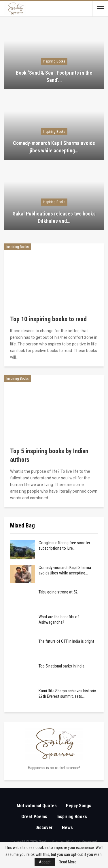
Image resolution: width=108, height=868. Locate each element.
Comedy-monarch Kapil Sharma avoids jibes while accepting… (54, 147)
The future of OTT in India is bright (66, 641)
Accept (45, 862)
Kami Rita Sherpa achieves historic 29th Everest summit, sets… (67, 694)
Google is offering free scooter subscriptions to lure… (64, 545)
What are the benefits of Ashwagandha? (59, 620)
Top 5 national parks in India (61, 666)
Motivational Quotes (37, 806)
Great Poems (34, 817)
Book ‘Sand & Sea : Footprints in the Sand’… (54, 76)
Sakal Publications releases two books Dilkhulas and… (54, 217)
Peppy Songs (79, 806)
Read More (68, 862)
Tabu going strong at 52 (58, 592)
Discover (44, 828)
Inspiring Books (54, 61)
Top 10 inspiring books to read (48, 319)
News (67, 828)
